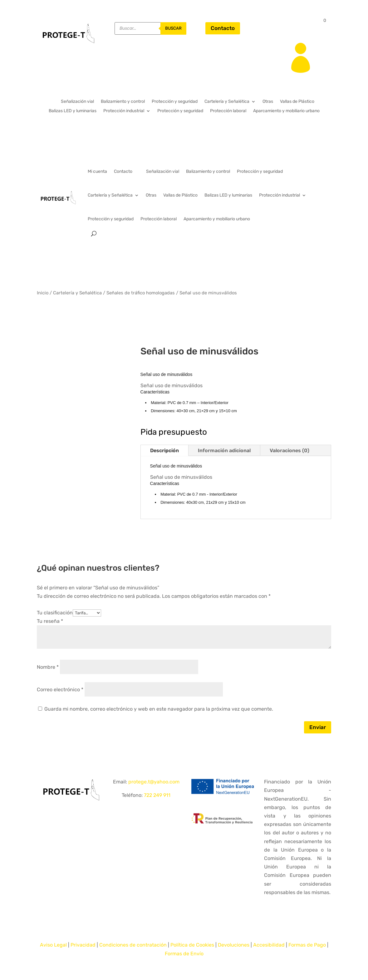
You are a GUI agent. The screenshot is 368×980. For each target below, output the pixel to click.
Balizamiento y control (123, 102)
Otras (268, 102)
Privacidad (83, 945)
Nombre (48, 667)
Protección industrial (124, 111)
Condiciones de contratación (133, 945)
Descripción (164, 450)
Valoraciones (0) (289, 450)
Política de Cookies (192, 945)
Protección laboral (228, 111)
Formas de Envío (184, 954)
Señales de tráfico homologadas (141, 293)
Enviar (318, 727)
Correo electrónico (60, 690)
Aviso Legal (53, 945)
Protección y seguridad (175, 102)
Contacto (223, 28)
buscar (173, 28)
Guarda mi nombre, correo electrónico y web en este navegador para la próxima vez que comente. (159, 709)
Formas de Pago (307, 945)
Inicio (43, 293)
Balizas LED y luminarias (73, 111)
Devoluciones (234, 945)
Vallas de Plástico (297, 102)
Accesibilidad (269, 945)
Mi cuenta (97, 171)
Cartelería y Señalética (227, 102)
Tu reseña (50, 621)
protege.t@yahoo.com (154, 782)
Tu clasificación (55, 613)
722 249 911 (157, 795)
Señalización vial (77, 102)
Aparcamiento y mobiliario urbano (286, 111)
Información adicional (224, 450)
